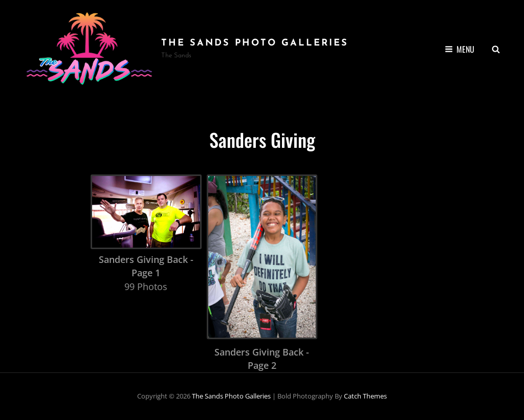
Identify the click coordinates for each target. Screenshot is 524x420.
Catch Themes (365, 396)
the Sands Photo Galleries (255, 43)
